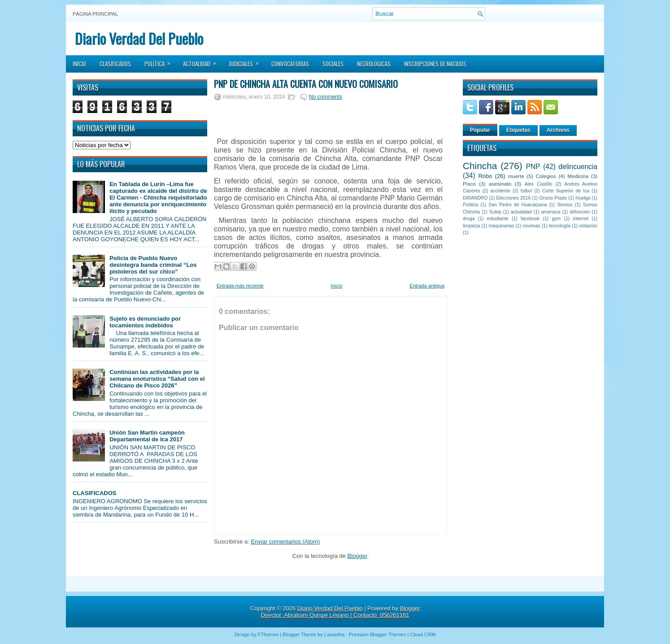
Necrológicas (374, 64)
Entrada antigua (427, 286)
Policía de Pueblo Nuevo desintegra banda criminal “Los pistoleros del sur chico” (153, 265)
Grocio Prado (553, 198)
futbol (526, 191)
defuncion (580, 212)
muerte (516, 176)
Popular (480, 130)
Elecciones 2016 (514, 198)
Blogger (357, 556)
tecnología (560, 226)
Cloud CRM (423, 635)
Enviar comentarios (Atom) (285, 542)
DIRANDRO (475, 198)
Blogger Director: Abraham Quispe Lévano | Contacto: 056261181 (341, 612)
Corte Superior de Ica (566, 191)
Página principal (95, 14)
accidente (500, 191)
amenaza (551, 212)
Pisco (469, 184)
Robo (485, 176)
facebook (530, 219)
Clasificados (115, 64)
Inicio (79, 64)
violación (588, 226)
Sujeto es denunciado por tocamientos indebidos (145, 322)
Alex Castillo (539, 184)
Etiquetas (518, 130)
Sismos (565, 205)
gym (557, 219)
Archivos (558, 130)
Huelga (583, 198)
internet (581, 219)
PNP (533, 167)
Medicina (578, 176)
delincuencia (578, 167)
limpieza (471, 226)
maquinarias (502, 226)
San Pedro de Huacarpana (518, 205)
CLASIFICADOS (95, 493)
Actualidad (202, 61)
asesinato (500, 184)
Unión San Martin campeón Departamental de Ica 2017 (147, 436)
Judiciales (247, 61)
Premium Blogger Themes (378, 635)
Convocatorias (290, 64)
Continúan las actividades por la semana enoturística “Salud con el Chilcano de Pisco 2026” (157, 379)
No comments (326, 97)
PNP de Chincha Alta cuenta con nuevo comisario (306, 84)
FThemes (268, 635)
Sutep (495, 212)
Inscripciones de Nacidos (435, 64)
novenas (532, 226)
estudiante (498, 219)
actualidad (521, 212)
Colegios (546, 176)
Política (160, 61)
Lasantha (334, 635)
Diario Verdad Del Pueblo (139, 38)
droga (469, 219)
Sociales (333, 64)
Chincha (480, 166)
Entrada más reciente (240, 286)
